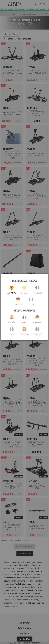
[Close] (44, 277)
